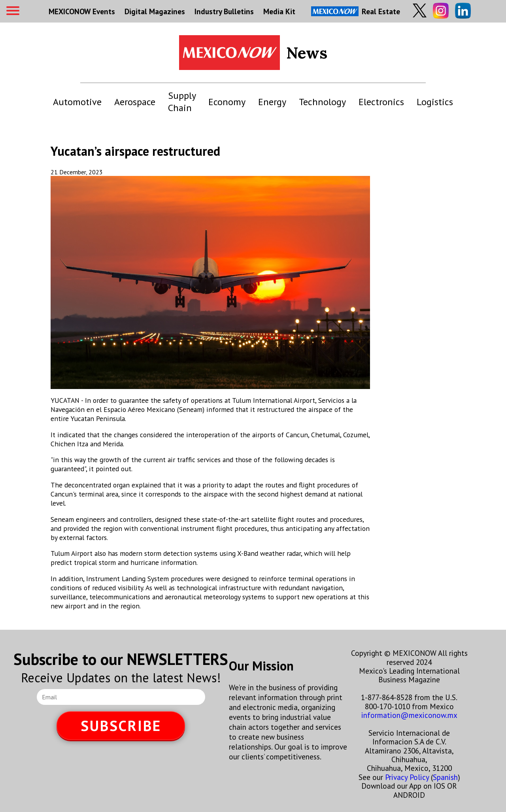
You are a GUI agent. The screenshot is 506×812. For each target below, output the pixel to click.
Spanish (445, 777)
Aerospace (135, 102)
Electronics (381, 102)
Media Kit (279, 11)
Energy (272, 102)
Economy (227, 102)
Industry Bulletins (224, 11)
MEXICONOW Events (82, 11)
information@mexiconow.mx (409, 715)
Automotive (77, 102)
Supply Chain (182, 102)
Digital (155, 11)
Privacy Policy (407, 777)
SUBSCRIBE (121, 726)
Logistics (435, 102)
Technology (322, 102)
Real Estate (356, 11)
